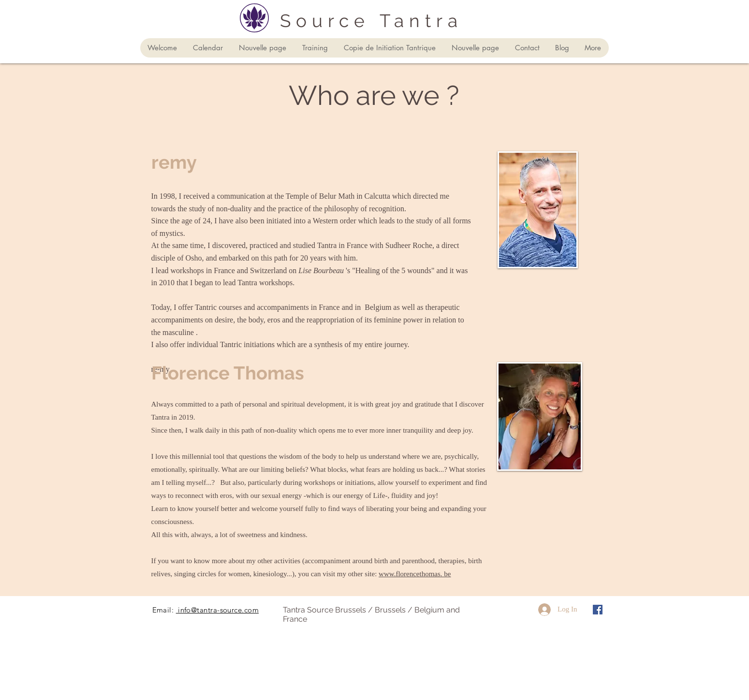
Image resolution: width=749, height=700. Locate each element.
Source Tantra (371, 21)
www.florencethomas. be (415, 574)
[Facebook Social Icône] (598, 610)
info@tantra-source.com (217, 610)
